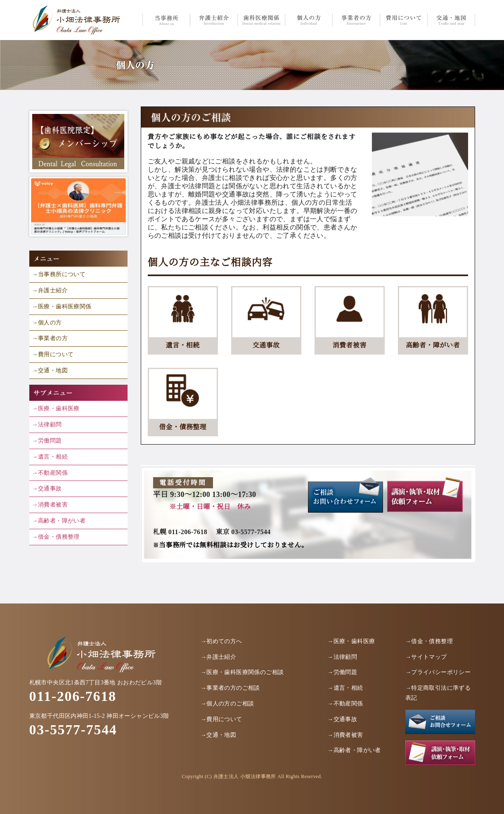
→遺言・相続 (50, 457)
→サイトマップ (426, 657)
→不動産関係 (50, 473)
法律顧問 (50, 425)
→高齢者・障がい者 (59, 521)
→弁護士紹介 (50, 290)
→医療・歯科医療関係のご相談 (242, 672)
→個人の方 (47, 323)
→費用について (53, 354)
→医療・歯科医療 (56, 408)
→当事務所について (59, 274)
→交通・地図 (50, 370)
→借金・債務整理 (56, 537)
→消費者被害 (50, 505)
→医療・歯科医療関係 (62, 306)
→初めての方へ (221, 641)
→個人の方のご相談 (227, 704)
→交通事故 (47, 489)
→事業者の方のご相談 (230, 688)
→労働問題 (47, 441)
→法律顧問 (342, 657)
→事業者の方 (50, 338)
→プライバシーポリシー (438, 672)
